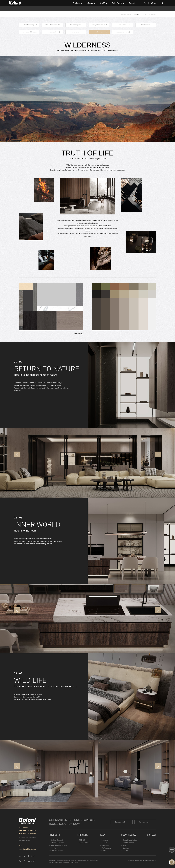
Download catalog (121, 822)
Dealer (125, 851)
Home (129, 14)
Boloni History (128, 843)
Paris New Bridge (29, 25)
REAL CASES (84, 843)
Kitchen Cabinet (57, 840)
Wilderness (99, 32)
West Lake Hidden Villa (52, 25)
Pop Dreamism (146, 25)
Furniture (54, 848)
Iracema (105, 840)
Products (76, 3)
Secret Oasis (52, 32)
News (125, 845)
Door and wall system (59, 845)
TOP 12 (144, 14)
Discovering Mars (76, 25)
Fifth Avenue (123, 25)
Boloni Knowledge (130, 840)
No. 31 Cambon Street (122, 32)
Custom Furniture (57, 843)
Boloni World (117, 3)
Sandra (104, 843)
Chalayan (105, 845)
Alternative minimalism (29, 32)
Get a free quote (144, 822)
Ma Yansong (106, 848)
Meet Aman (76, 32)
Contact (132, 3)
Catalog (126, 848)
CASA (103, 3)
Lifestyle (90, 3)
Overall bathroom (57, 851)
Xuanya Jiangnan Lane (99, 25)
